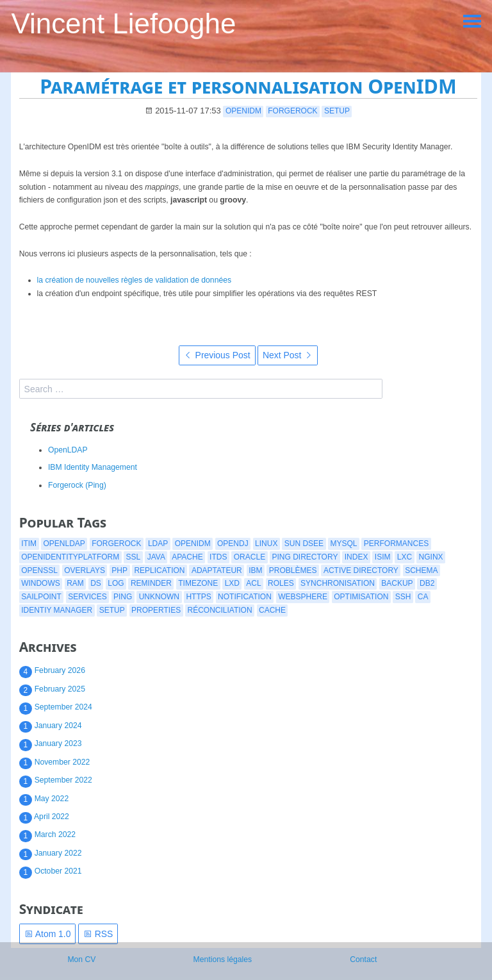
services (87, 597)
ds (96, 583)
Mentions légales (223, 959)
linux (266, 544)
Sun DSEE (304, 544)
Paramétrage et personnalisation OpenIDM (248, 86)
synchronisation (338, 583)
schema (421, 570)
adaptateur (217, 570)
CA (423, 597)
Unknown (159, 597)
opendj (233, 544)
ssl (134, 557)
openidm (243, 111)
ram (75, 583)
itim (29, 544)
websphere (303, 597)
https (198, 597)
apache (187, 557)
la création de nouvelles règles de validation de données (135, 280)
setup (337, 111)
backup (397, 583)
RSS (98, 934)
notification (245, 597)
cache (272, 610)
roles (281, 583)
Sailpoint (41, 597)
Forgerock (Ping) (77, 485)
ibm (255, 570)
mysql (343, 544)
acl (253, 583)
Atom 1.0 (48, 934)
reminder (151, 583)
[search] (201, 389)
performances (396, 544)
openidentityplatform (70, 557)
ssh (403, 597)
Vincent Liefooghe (123, 23)
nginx (431, 557)
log (116, 583)
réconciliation (220, 610)
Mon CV (81, 959)
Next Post (288, 355)
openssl (39, 570)
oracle (250, 557)
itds (218, 557)
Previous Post (217, 355)
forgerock (292, 111)
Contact (363, 959)
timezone (198, 583)
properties (156, 610)
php (119, 570)
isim (383, 557)
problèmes (293, 570)
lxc (405, 557)
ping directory (305, 557)
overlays (85, 570)
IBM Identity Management (93, 467)
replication (159, 570)
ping (123, 597)
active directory (361, 570)
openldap (64, 544)
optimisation (361, 597)
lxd (232, 583)
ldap (158, 544)
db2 (427, 583)
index (357, 557)
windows (41, 583)
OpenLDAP (68, 450)
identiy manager (57, 610)
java (156, 557)
